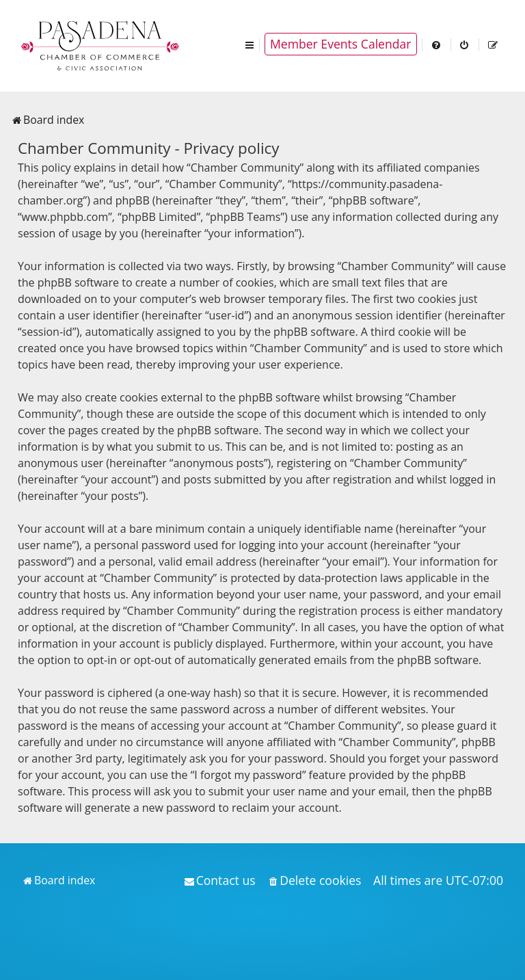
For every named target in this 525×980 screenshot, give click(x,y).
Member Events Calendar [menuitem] (341, 44)
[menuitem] (437, 44)
